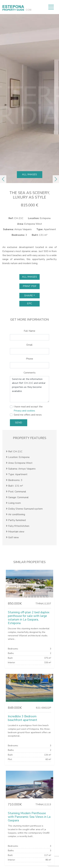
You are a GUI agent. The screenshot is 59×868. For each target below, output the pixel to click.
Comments (30, 373)
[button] (3, 179)
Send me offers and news (28, 415)
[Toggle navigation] (51, 7)
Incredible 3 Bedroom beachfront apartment (22, 718)
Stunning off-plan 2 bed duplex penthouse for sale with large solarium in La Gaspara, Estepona (29, 618)
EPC (29, 304)
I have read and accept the (28, 409)
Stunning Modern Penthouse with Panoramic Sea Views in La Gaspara (29, 817)
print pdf (30, 286)
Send (19, 423)
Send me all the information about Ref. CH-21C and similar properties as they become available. (29, 389)
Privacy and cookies (24, 411)
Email (29, 345)
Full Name (29, 331)
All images (29, 174)
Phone (29, 359)
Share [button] (29, 296)
